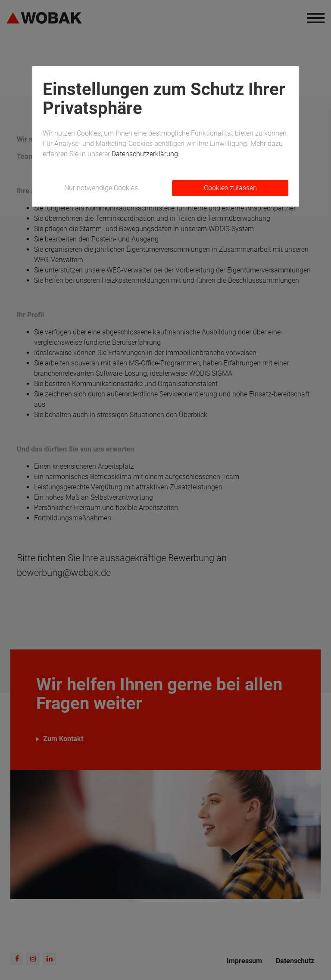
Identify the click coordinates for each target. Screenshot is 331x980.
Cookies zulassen (230, 188)
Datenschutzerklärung (145, 154)
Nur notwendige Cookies (101, 188)
